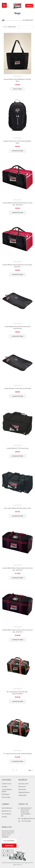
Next (31, 770)
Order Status (22, 789)
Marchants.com (6, 811)
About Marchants (7, 808)
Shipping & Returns (24, 792)
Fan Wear (5, 787)
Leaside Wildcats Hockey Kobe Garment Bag (18, 388)
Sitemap (4, 817)
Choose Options (17, 151)
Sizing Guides (22, 795)
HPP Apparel (6, 794)
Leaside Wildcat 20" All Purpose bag (17, 448)
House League (6, 797)
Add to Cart (18, 89)
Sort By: (5, 27)
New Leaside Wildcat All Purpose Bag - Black (18, 508)
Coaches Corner (7, 784)
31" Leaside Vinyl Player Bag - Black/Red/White (17, 754)
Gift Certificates (6, 814)
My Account (22, 787)
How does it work (23, 784)
